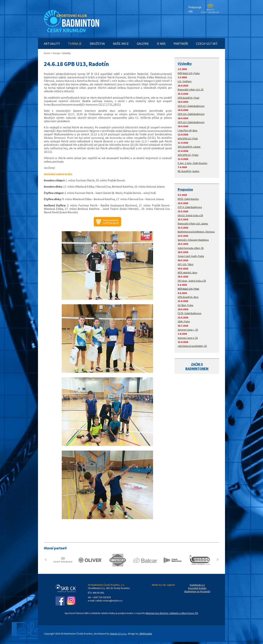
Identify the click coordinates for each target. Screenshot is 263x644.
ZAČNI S (197, 364)
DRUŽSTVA (97, 44)
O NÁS (161, 44)
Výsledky (185, 64)
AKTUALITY (52, 44)
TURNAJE (75, 44)
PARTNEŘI (181, 44)
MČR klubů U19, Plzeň (188, 289)
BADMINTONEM (197, 369)
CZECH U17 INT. (207, 44)
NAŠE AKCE (121, 44)
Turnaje (56, 53)
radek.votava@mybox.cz (109, 601)
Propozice (185, 189)
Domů (47, 53)
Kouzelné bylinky (197, 588)
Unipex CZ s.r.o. (118, 634)
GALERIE (143, 44)
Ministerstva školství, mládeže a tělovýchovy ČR (172, 613)
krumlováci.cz (197, 585)
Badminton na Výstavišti (197, 591)
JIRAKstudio (146, 634)
